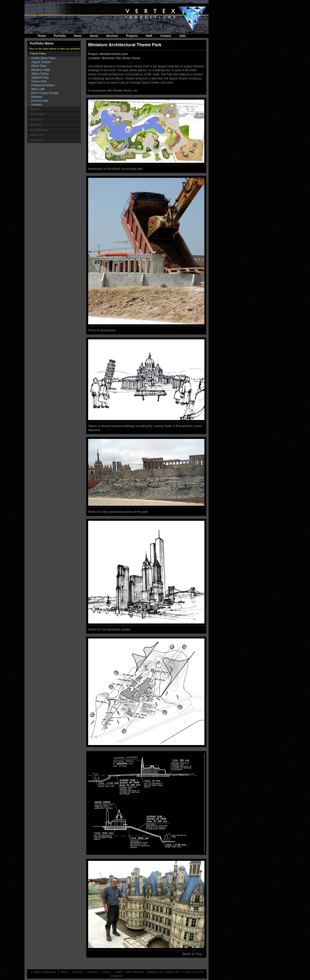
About (94, 36)
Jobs (183, 36)
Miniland (37, 97)
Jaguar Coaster (41, 62)
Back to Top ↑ (194, 954)
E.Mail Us (117, 976)
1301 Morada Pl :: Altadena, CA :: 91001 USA (152, 972)
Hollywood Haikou (43, 85)
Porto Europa (40, 101)
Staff (149, 36)
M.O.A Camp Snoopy (45, 93)
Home (42, 36)
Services (112, 36)
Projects (132, 36)
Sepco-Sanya (40, 74)
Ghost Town (39, 66)
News (78, 36)
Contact (166, 36)
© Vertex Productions (43, 972)
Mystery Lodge (41, 70)
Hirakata (37, 105)
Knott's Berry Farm (43, 58)
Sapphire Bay (40, 78)
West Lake (38, 89)
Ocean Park (39, 81)
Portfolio (60, 36)
